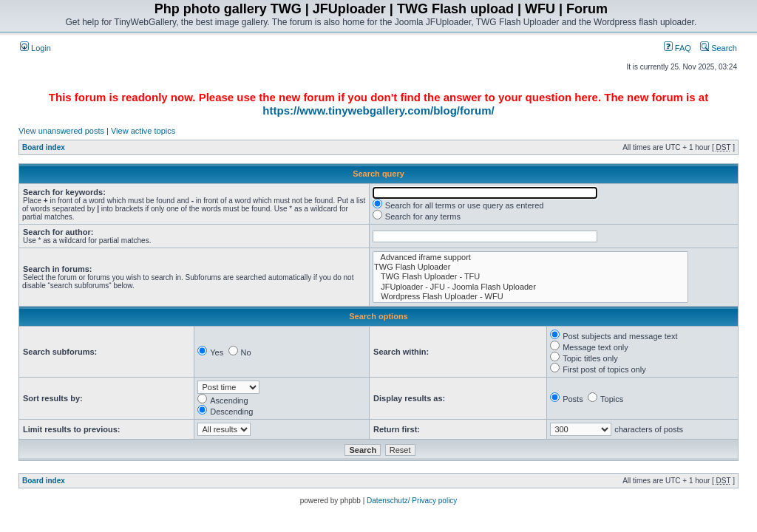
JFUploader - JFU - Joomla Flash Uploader (530, 287)
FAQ (678, 48)
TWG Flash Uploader (530, 267)
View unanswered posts (61, 131)
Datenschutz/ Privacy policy (412, 501)
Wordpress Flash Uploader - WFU (530, 297)
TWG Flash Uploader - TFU (530, 277)
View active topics (143, 131)
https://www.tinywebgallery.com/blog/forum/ (378, 110)
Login (35, 48)
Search (719, 48)
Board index (44, 147)
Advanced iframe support (530, 258)
